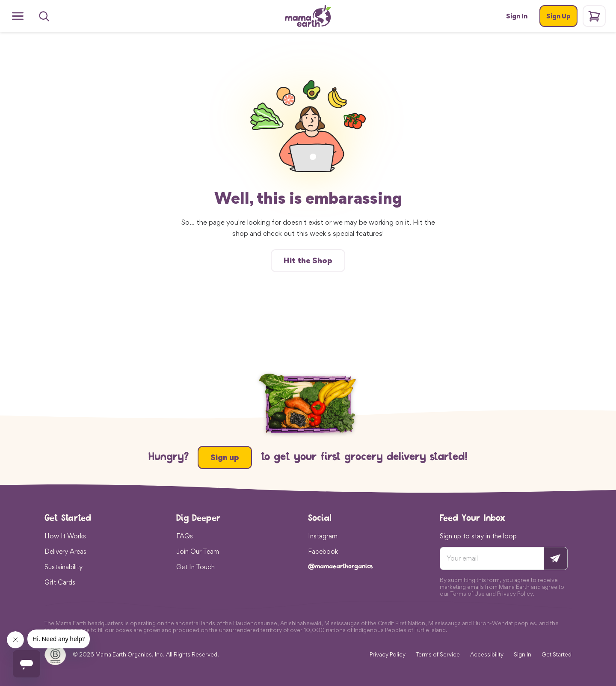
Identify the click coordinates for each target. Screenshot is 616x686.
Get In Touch (195, 567)
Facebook (323, 551)
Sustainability (64, 567)
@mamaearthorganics (341, 567)
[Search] (44, 16)
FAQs (185, 536)
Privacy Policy (388, 655)
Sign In (523, 655)
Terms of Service (438, 655)
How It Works (65, 536)
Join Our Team (198, 551)
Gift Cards (60, 582)
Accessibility (487, 655)
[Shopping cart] (594, 16)
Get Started (557, 655)
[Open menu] (18, 16)
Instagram (323, 536)
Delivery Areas (65, 551)
